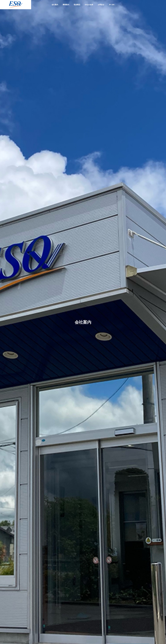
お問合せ (101, 5)
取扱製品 (77, 5)
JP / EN (112, 5)
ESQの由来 (89, 5)
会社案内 (55, 5)
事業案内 (66, 5)
